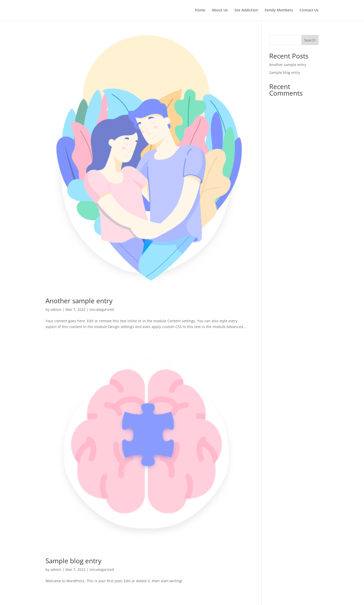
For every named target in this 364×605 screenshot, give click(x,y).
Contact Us (309, 10)
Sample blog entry (73, 561)
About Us (220, 10)
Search (310, 40)
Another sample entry (79, 301)
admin (56, 309)
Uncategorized (102, 309)
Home (200, 10)
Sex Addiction (246, 10)
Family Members (279, 10)
